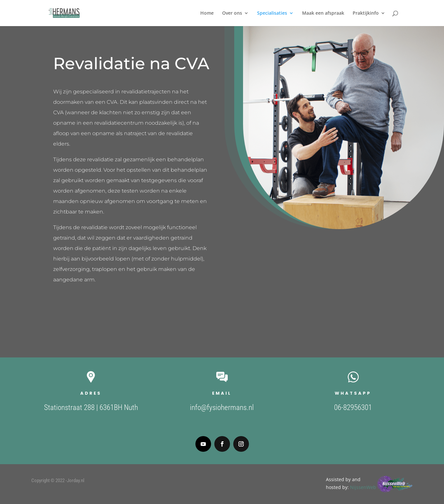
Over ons (232, 13)
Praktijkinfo (366, 13)
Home (207, 13)
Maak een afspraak (323, 13)
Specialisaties (272, 13)
